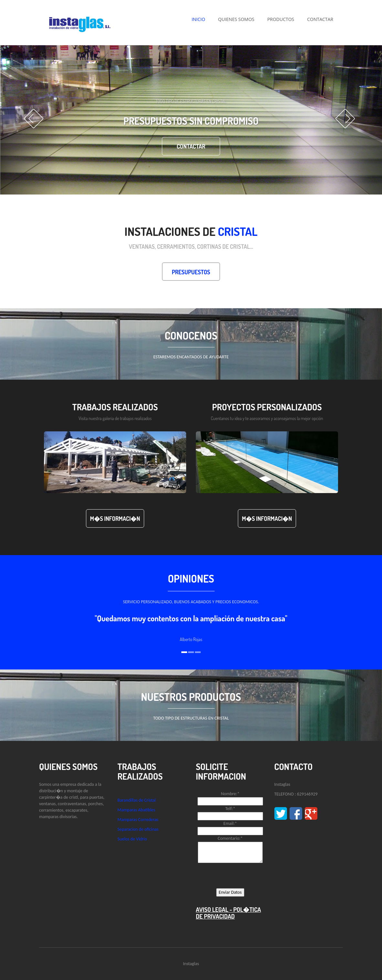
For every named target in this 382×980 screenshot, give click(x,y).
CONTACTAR (320, 19)
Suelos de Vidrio (132, 839)
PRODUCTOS (281, 19)
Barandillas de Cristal (137, 800)
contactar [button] (191, 146)
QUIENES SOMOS (236, 19)
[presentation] (245, 876)
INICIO (198, 19)
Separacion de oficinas (138, 829)
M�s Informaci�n (115, 519)
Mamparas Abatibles (137, 810)
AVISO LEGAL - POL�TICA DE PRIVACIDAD (228, 913)
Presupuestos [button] (191, 272)
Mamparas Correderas (138, 820)
